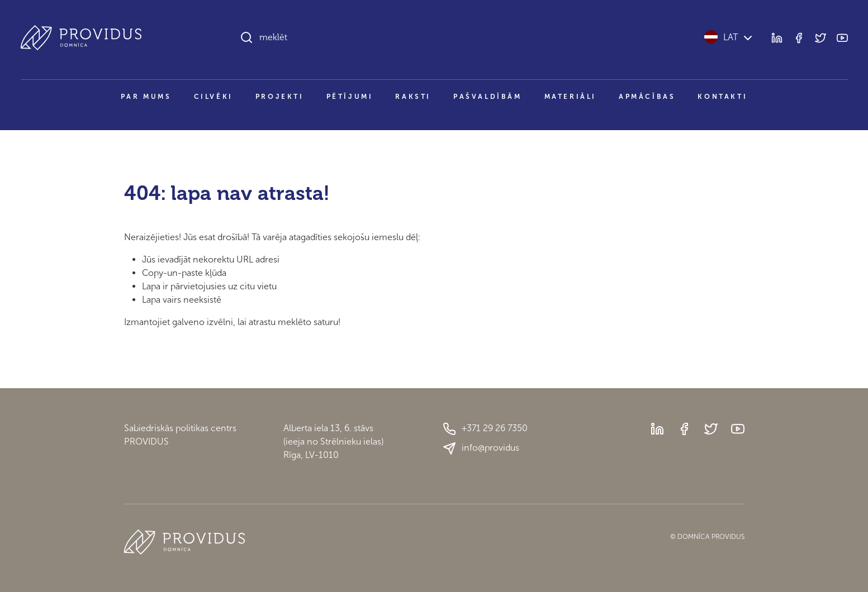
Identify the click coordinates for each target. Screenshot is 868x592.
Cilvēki (214, 97)
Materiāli (570, 97)
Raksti (413, 97)
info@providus (481, 448)
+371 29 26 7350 (485, 429)
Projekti (280, 97)
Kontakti (722, 97)
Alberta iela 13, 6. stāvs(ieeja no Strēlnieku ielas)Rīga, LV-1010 (333, 441)
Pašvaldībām (488, 97)
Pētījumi (350, 97)
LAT (729, 37)
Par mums (146, 97)
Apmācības (647, 97)
